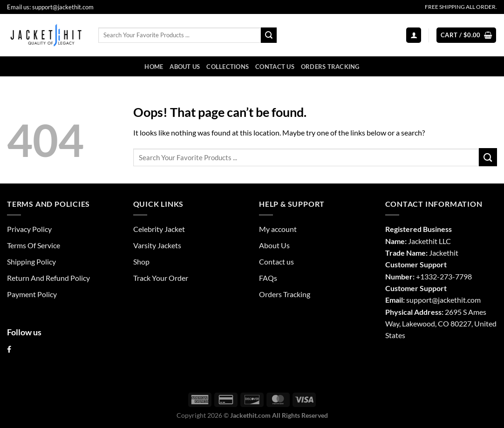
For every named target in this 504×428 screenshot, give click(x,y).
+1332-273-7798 (444, 276)
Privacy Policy (29, 229)
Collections (228, 67)
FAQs (268, 278)
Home (154, 67)
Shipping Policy (31, 262)
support (419, 300)
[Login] (414, 35)
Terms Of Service (34, 245)
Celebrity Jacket (159, 229)
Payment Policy (32, 294)
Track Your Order (161, 278)
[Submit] (269, 35)
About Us (185, 67)
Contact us (275, 67)
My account (278, 229)
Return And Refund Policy (48, 278)
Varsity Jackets (157, 245)
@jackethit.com (456, 300)
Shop (141, 262)
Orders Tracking (330, 67)
